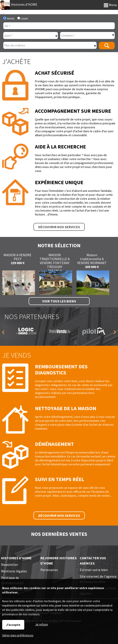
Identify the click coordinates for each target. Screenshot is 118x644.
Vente (9, 18)
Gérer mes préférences (18, 635)
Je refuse (42, 624)
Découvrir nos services (59, 227)
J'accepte (13, 625)
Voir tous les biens (59, 301)
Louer (23, 18)
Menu (110, 5)
